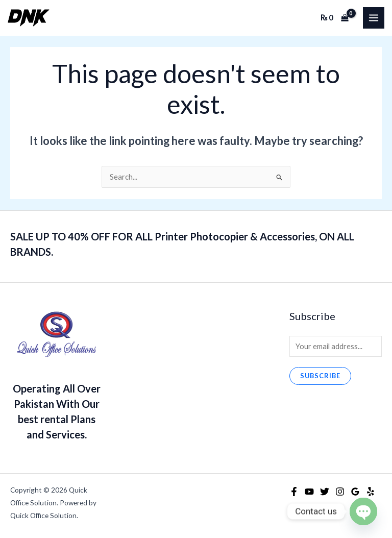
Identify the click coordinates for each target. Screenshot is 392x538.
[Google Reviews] (355, 492)
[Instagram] (340, 492)
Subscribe (320, 376)
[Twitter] (325, 492)
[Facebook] (294, 492)
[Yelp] (371, 492)
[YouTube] (309, 492)
